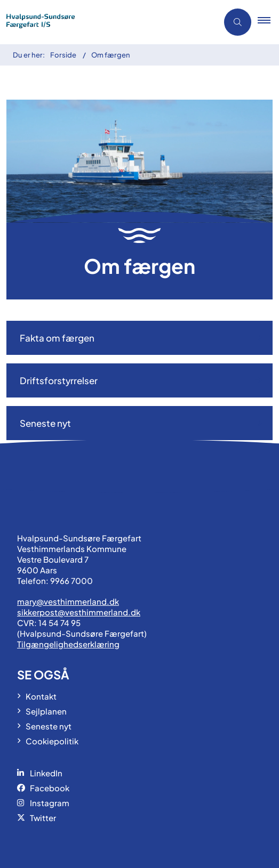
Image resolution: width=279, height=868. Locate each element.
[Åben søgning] (238, 22)
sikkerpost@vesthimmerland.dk (79, 612)
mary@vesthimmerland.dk (68, 601)
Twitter (43, 818)
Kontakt (41, 696)
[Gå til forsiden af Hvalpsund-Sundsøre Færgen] (106, 22)
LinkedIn (46, 773)
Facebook (50, 788)
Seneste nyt (45, 423)
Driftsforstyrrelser (59, 380)
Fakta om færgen (57, 338)
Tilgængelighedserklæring (68, 644)
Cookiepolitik (52, 741)
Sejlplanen (46, 711)
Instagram (50, 803)
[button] (268, 22)
